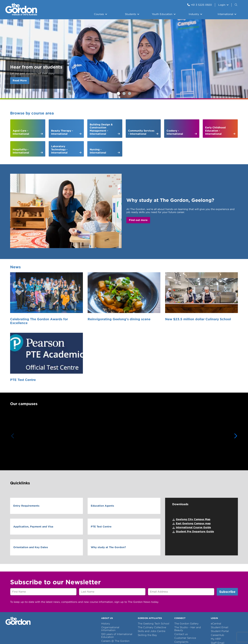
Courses (99, 14)
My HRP (216, 571)
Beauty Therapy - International (62, 132)
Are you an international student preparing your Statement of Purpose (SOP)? (130, 93)
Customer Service (185, 570)
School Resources (185, 581)
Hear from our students (118, 93)
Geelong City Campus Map (193, 452)
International (225, 14)
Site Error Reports (66, 610)
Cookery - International (175, 132)
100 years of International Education (117, 568)
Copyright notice (90, 610)
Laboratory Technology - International (59, 149)
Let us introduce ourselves (111, 582)
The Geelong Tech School (153, 556)
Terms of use (110, 610)
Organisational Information (110, 561)
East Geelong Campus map (193, 456)
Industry (194, 14)
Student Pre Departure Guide (195, 464)
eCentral (216, 556)
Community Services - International (141, 132)
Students (130, 14)
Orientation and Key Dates (31, 480)
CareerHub (217, 567)
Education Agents (102, 438)
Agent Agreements (113, 577)
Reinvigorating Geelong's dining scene (95, 310)
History (106, 556)
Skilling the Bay (147, 567)
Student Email (220, 560)
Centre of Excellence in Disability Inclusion (115, 589)
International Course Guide (193, 460)
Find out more (138, 220)
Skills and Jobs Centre (152, 563)
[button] (236, 368)
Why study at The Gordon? (108, 480)
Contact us (181, 566)
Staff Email (218, 575)
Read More (20, 80)
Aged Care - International (21, 132)
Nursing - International (98, 151)
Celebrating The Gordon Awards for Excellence (36, 310)
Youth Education (162, 14)
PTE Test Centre (197, 308)
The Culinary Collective (152, 560)
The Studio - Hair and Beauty (188, 561)
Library (179, 585)
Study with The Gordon (124, 93)
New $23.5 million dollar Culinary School (146, 310)
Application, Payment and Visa (33, 459)
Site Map (158, 610)
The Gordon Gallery (186, 556)
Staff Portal (218, 579)
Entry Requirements (26, 438)
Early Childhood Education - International (215, 131)
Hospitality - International (21, 151)
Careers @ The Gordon (115, 573)
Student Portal (220, 563)
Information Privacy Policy (135, 610)
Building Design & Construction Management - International (101, 129)
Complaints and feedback (183, 575)
